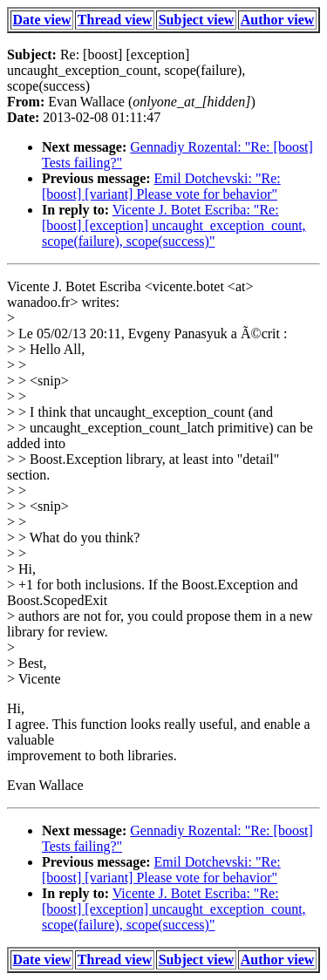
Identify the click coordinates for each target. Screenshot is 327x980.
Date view (42, 20)
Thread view (115, 20)
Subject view (197, 20)
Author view (278, 20)
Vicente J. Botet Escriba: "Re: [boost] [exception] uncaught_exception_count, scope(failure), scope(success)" (174, 225)
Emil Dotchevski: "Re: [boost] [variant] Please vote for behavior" (161, 186)
